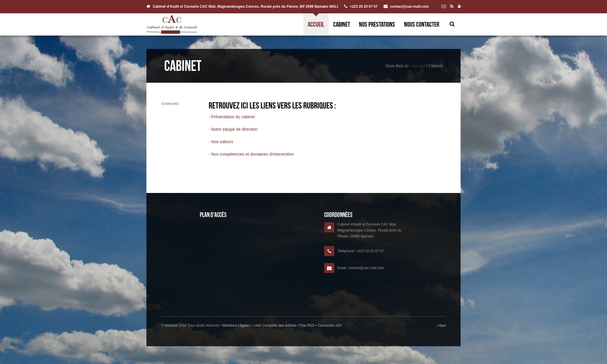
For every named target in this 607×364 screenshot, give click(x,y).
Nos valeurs (222, 142)
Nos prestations (377, 24)
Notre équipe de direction (234, 129)
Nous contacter (422, 24)
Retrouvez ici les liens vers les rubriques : (272, 105)
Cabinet (342, 24)
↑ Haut (441, 325)
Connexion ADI (329, 325)
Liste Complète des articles (275, 325)
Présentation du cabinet (233, 117)
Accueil (316, 24)
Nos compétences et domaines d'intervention (253, 154)
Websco (171, 325)
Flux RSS (307, 325)
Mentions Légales (237, 325)
